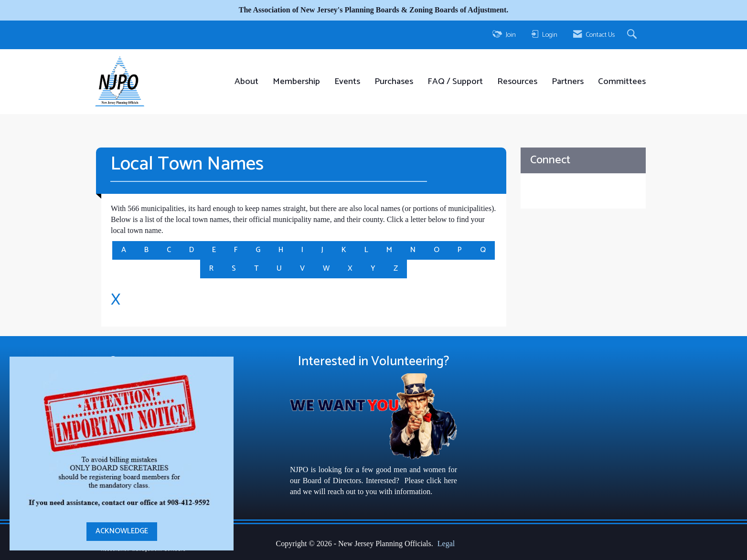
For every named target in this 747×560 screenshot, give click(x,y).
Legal (446, 544)
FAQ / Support (455, 82)
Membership (296, 82)
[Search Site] (633, 35)
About (246, 82)
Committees (622, 82)
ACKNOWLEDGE (122, 531)
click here (442, 481)
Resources (517, 82)
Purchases (394, 82)
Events (347, 82)
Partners (568, 82)
